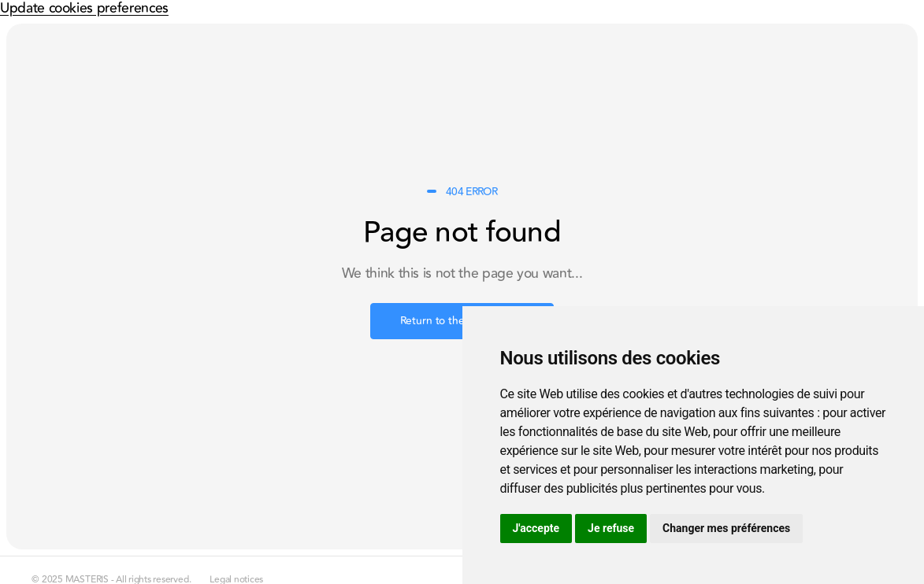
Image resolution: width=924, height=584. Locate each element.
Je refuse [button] (611, 528)
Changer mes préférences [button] (726, 528)
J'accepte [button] (536, 528)
